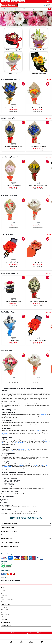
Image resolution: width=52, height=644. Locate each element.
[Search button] (50, 9)
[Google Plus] (14, 573)
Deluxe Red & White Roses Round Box (13, 302)
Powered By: (5, 577)
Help (49, 1)
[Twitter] (5, 573)
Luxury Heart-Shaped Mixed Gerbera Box (38, 263)
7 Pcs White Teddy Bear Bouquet (38, 224)
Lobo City (36, 465)
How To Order (4, 606)
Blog (2, 591)
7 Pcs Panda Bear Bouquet (13, 340)
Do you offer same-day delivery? (9, 546)
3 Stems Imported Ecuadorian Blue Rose (13, 147)
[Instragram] (8, 573)
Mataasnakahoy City (6, 467)
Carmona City (39, 431)
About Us (3, 589)
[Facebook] (2, 573)
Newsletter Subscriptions (7, 598)
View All (48, 80)
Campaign (4, 616)
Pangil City (17, 443)
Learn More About (6, 603)
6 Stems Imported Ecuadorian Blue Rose (13, 108)
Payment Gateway (6, 554)
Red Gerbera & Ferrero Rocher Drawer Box (13, 263)
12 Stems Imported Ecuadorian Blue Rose (38, 147)
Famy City (7, 441)
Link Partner (4, 600)
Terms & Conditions (6, 614)
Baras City (27, 449)
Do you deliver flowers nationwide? (10, 542)
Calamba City (41, 440)
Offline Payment (5, 608)
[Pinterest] (11, 573)
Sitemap (3, 597)
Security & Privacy (5, 612)
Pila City (22, 443)
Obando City (24, 424)
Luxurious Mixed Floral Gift (38, 108)
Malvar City (45, 465)
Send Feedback (6, 622)
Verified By (4, 561)
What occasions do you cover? (9, 531)
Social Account (5, 570)
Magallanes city (5, 433)
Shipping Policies (5, 610)
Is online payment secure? (8, 527)
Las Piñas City (43, 415)
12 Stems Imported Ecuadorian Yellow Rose (38, 185)
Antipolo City (21, 449)
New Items (23, 1)
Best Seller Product (15, 1)
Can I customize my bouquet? (9, 535)
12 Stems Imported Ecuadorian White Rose (38, 302)
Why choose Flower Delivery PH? (10, 524)
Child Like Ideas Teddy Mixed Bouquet (13, 185)
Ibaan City (21, 465)
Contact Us (4, 619)
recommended (6, 1)
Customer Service (6, 625)
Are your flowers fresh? (7, 539)
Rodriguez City (12, 451)
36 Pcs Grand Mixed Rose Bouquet (13, 379)
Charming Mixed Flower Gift (13, 224)
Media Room (4, 595)
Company (4, 586)
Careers (3, 593)
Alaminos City (25, 440)
